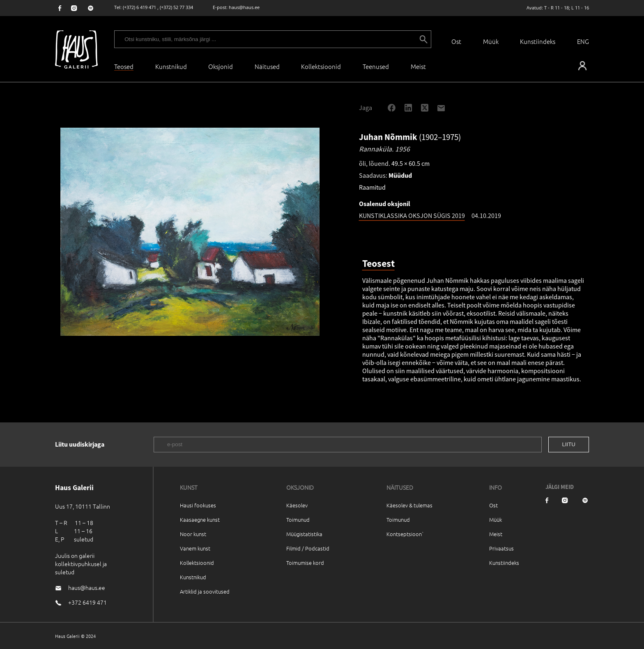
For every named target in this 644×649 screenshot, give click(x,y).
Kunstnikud (171, 66)
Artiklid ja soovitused (205, 591)
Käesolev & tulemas (409, 505)
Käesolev (297, 505)
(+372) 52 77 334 (176, 7)
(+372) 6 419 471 (139, 7)
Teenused (376, 66)
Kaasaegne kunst (200, 519)
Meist (496, 534)
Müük (491, 41)
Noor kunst (193, 534)
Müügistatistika (304, 534)
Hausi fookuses (198, 505)
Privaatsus (501, 548)
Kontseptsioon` (405, 534)
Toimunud (298, 519)
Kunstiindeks (538, 41)
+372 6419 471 (87, 602)
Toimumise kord (305, 563)
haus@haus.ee (244, 7)
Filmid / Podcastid (308, 548)
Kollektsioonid (321, 66)
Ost (456, 41)
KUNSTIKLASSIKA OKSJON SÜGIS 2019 (412, 216)
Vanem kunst (195, 548)
